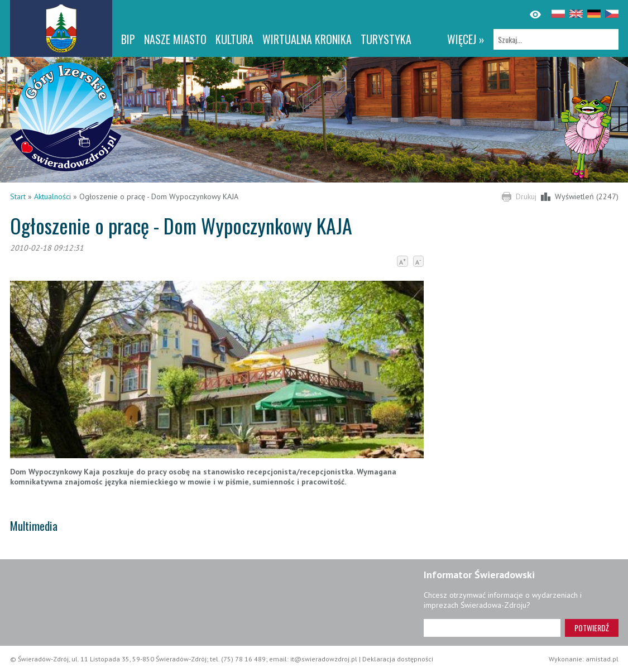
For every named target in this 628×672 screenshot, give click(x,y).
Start (18, 196)
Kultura (234, 39)
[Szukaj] (556, 39)
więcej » (466, 39)
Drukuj (526, 196)
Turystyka (386, 39)
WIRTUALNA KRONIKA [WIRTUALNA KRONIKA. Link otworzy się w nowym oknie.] (307, 39)
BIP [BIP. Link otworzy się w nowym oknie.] (128, 39)
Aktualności (52, 196)
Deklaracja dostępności (398, 659)
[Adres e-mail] (492, 628)
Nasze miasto (175, 39)
